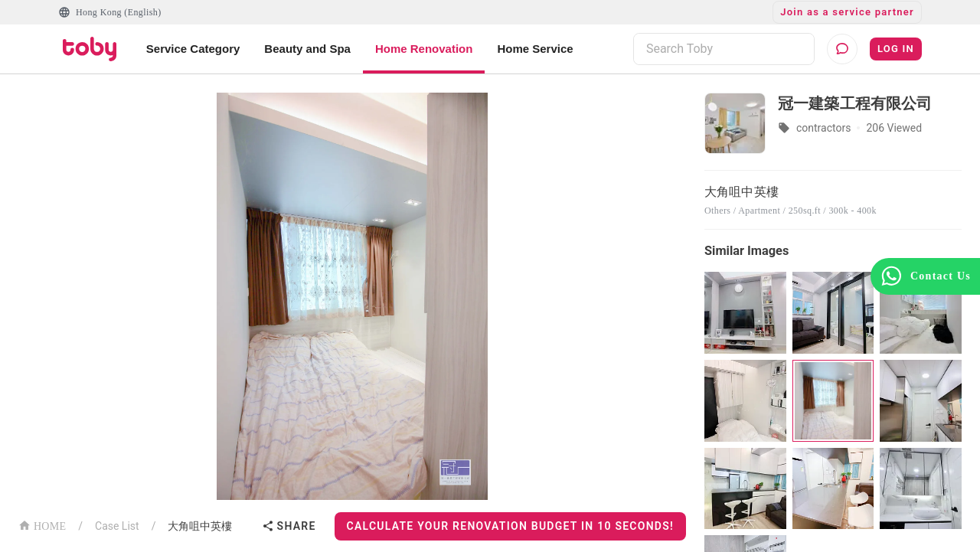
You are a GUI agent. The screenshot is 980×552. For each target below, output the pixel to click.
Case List (117, 526)
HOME (42, 525)
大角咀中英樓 (200, 526)
